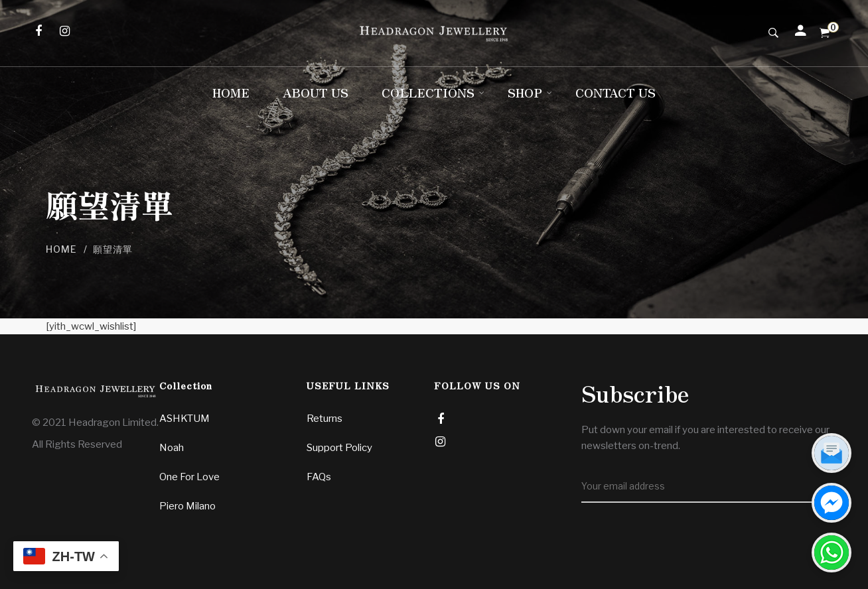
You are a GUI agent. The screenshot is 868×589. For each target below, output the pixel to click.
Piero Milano (187, 506)
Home (61, 249)
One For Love (189, 477)
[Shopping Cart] (825, 33)
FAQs (319, 477)
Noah (172, 448)
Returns (325, 419)
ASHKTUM (184, 419)
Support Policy (339, 448)
